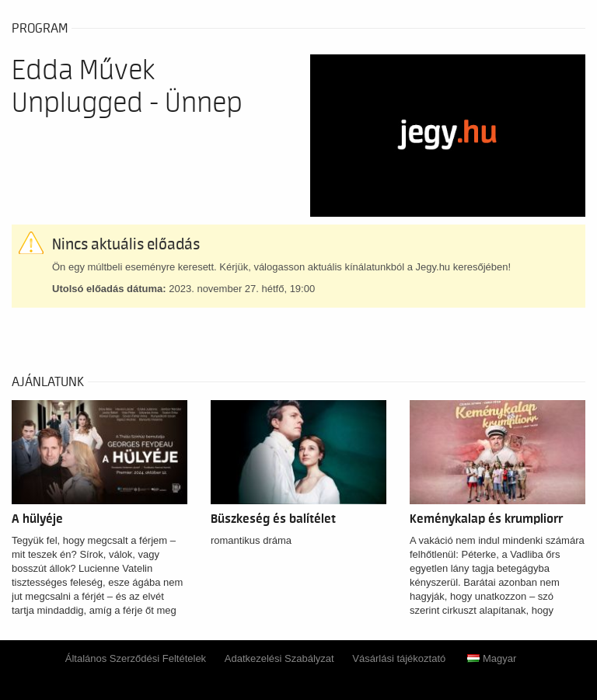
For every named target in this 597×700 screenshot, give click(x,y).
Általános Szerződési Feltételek (136, 658)
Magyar (492, 658)
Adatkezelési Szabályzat (279, 658)
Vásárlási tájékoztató (399, 658)
